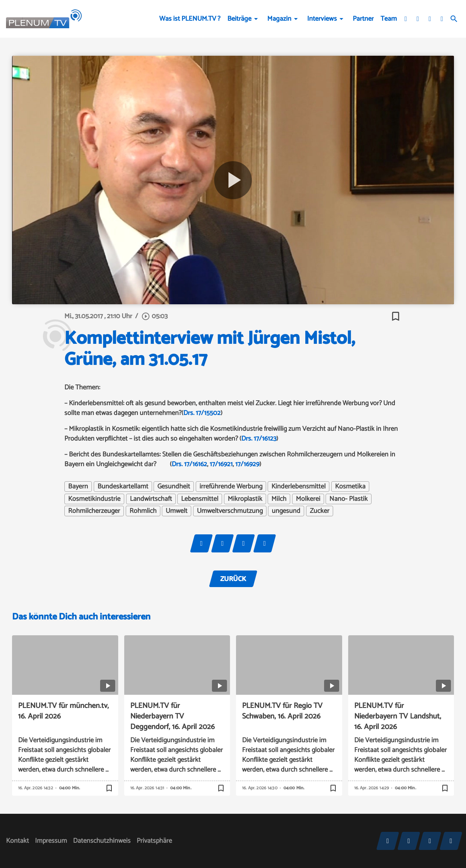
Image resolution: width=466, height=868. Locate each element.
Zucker (320, 511)
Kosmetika (350, 487)
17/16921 (221, 464)
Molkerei (308, 499)
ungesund (286, 511)
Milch (279, 499)
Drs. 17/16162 (189, 464)
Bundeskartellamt (123, 487)
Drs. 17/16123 (259, 439)
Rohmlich (143, 511)
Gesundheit (174, 487)
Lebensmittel (200, 499)
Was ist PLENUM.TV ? (190, 19)
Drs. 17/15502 (202, 413)
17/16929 (247, 464)
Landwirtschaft (151, 499)
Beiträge (239, 19)
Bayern (78, 487)
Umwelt (177, 511)
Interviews (322, 19)
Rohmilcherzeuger (94, 511)
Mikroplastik (245, 499)
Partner (363, 19)
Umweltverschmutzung (230, 511)
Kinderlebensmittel (298, 487)
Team (389, 19)
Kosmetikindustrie (94, 499)
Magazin (279, 19)
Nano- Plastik (349, 499)
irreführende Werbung (231, 487)
